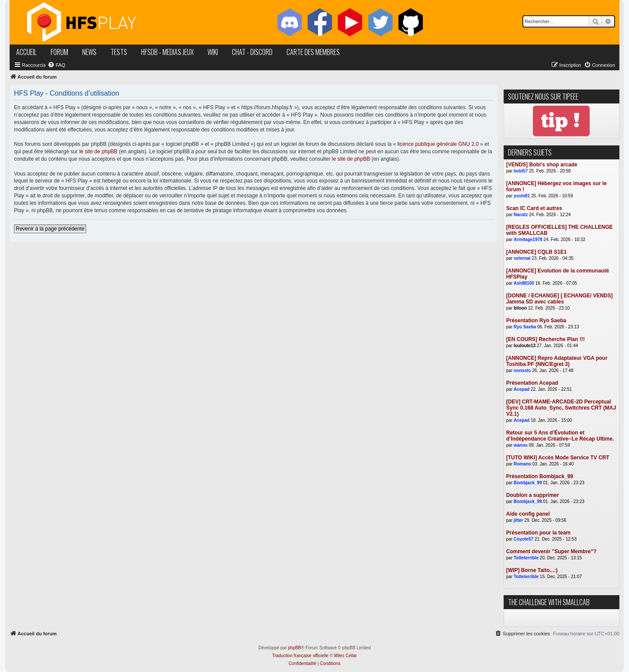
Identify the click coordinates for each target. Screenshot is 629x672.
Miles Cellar (346, 656)
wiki (213, 52)
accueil (26, 52)
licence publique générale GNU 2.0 (438, 144)
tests (119, 52)
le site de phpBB (98, 152)
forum (59, 52)
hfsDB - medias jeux (167, 52)
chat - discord (252, 52)
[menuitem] (56, 65)
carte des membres (313, 52)
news (89, 52)
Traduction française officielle (300, 656)
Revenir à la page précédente (50, 229)
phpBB (294, 648)
